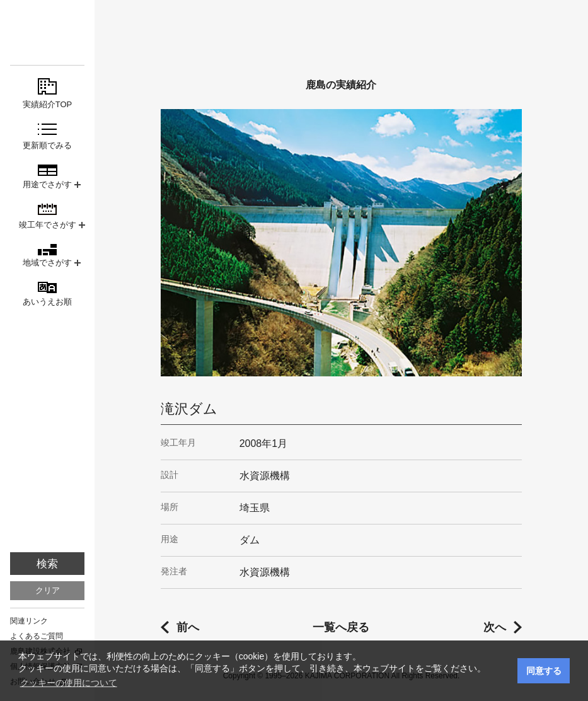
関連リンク (29, 621)
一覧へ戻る (341, 627)
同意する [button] (544, 671)
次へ (495, 627)
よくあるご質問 (37, 636)
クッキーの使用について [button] (69, 683)
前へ (188, 627)
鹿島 (47, 32)
